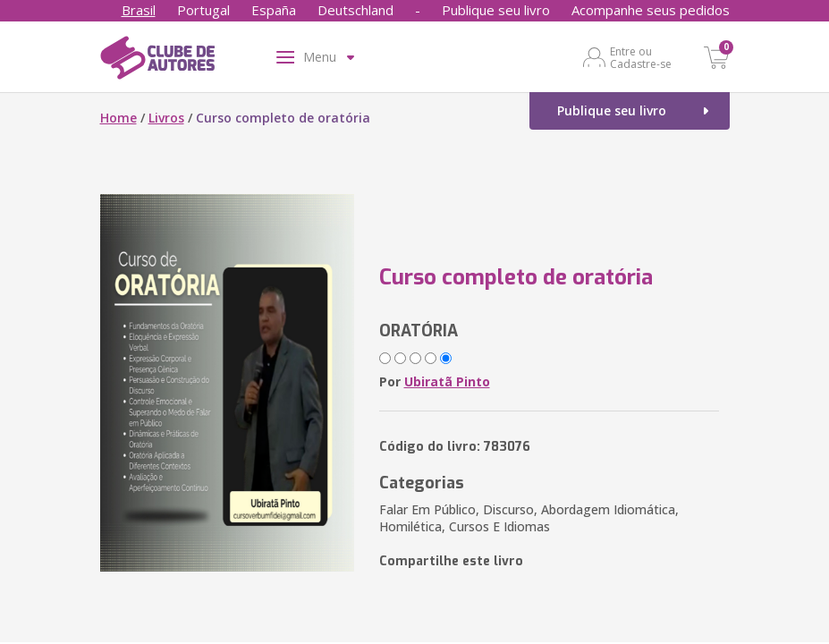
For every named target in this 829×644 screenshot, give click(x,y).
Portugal (203, 10)
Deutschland (355, 10)
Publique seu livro (496, 10)
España (274, 10)
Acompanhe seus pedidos (651, 10)
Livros (166, 118)
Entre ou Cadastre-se (641, 57)
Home (118, 118)
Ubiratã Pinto (447, 381)
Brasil (139, 10)
